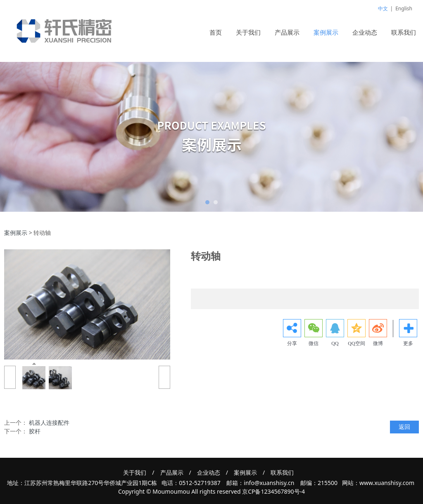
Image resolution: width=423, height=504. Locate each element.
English (404, 8)
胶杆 (35, 431)
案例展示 (326, 32)
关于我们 (248, 32)
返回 (404, 427)
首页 (216, 32)
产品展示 (287, 32)
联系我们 (404, 32)
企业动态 (365, 32)
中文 (383, 8)
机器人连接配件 (49, 422)
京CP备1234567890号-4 (273, 491)
